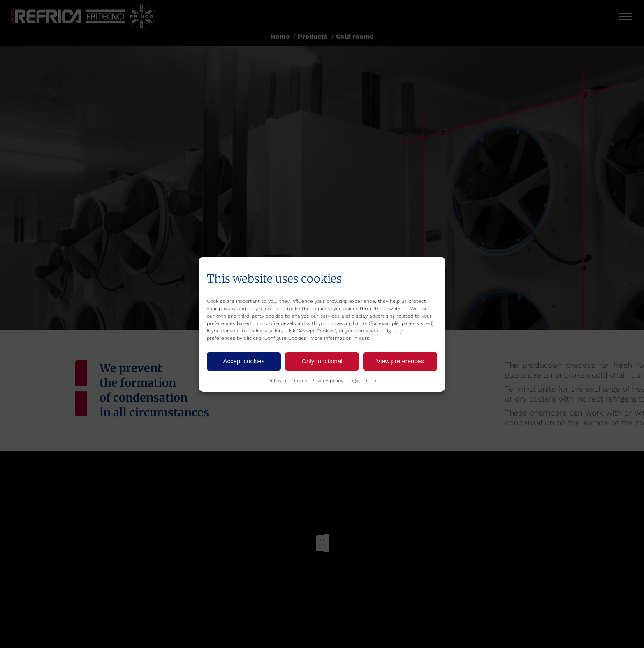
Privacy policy (327, 381)
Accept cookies (244, 361)
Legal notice (362, 381)
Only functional (322, 361)
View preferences (400, 361)
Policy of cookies (288, 381)
